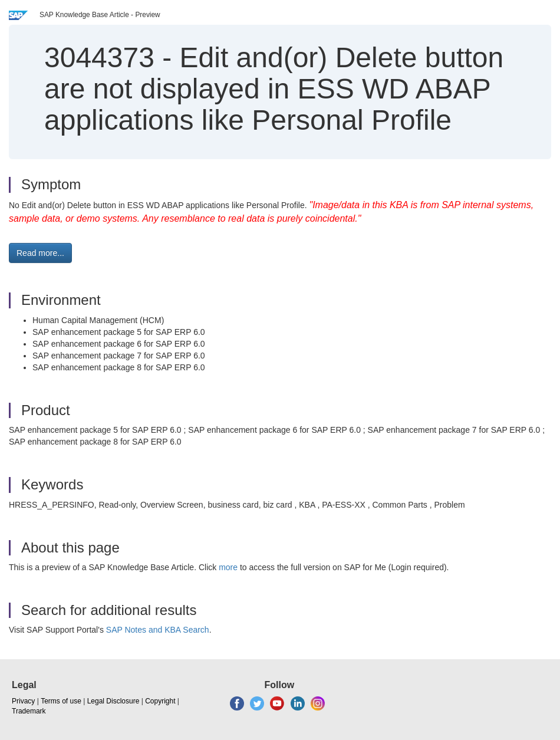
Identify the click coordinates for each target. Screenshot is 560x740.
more (228, 567)
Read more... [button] (40, 253)
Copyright (160, 701)
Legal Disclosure (113, 701)
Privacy (23, 701)
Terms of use (61, 701)
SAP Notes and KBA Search (158, 630)
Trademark (29, 711)
